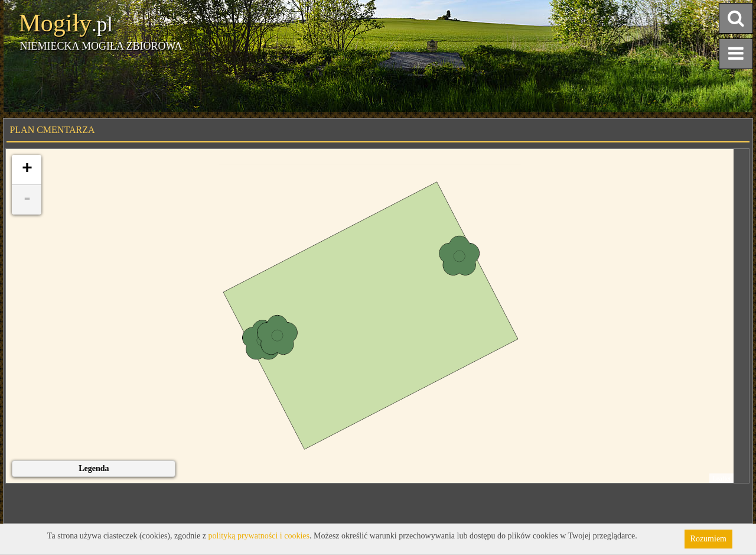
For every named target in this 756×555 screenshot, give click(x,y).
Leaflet (721, 478)
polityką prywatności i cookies (259, 536)
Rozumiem (708, 539)
